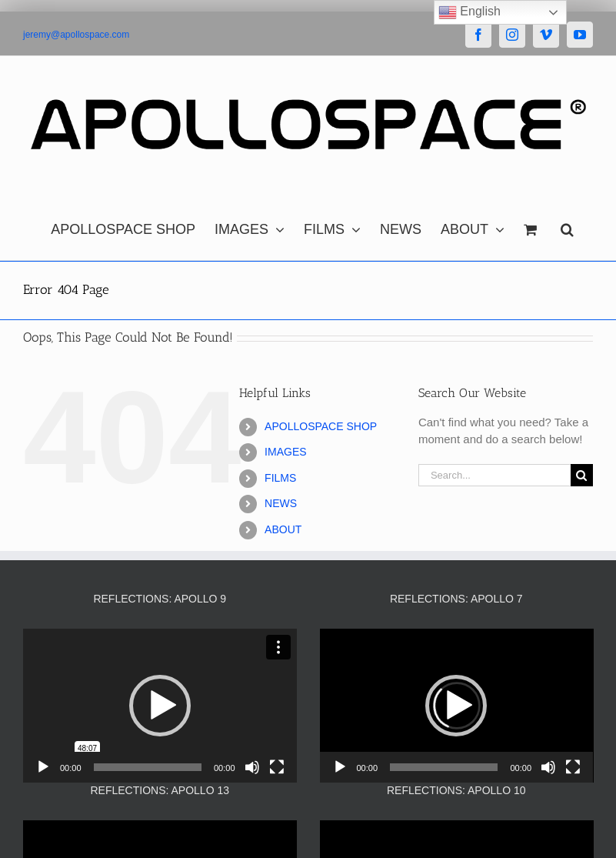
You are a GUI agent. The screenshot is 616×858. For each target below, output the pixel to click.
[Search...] (494, 475)
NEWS (281, 503)
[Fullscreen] (277, 767)
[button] (567, 225)
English (469, 12)
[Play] (43, 767)
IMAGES (285, 452)
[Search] (582, 475)
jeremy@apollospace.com (76, 35)
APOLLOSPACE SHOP (321, 426)
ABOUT (283, 529)
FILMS (280, 478)
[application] (160, 706)
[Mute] (252, 767)
